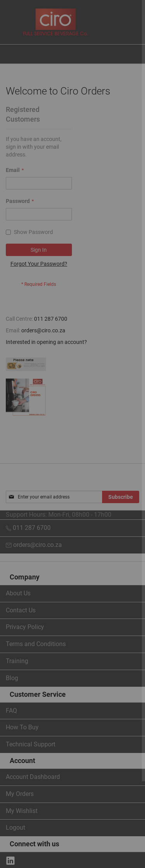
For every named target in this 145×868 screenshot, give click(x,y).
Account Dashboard (33, 777)
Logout (15, 828)
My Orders (20, 794)
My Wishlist (22, 811)
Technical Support (31, 744)
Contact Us (21, 610)
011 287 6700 (51, 319)
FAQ (11, 711)
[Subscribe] (121, 497)
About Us (18, 593)
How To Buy (22, 727)
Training (17, 661)
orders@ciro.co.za (43, 330)
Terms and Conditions (36, 644)
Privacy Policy (25, 627)
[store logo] (56, 22)
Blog (12, 678)
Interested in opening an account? (46, 342)
